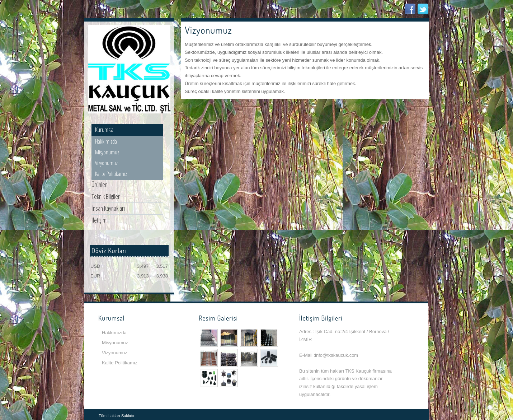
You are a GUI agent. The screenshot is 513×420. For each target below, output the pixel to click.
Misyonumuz (107, 152)
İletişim (99, 220)
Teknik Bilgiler (106, 196)
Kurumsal (105, 130)
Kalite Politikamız (111, 174)
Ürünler (99, 185)
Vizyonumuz (106, 163)
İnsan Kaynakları (108, 208)
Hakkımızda (106, 141)
